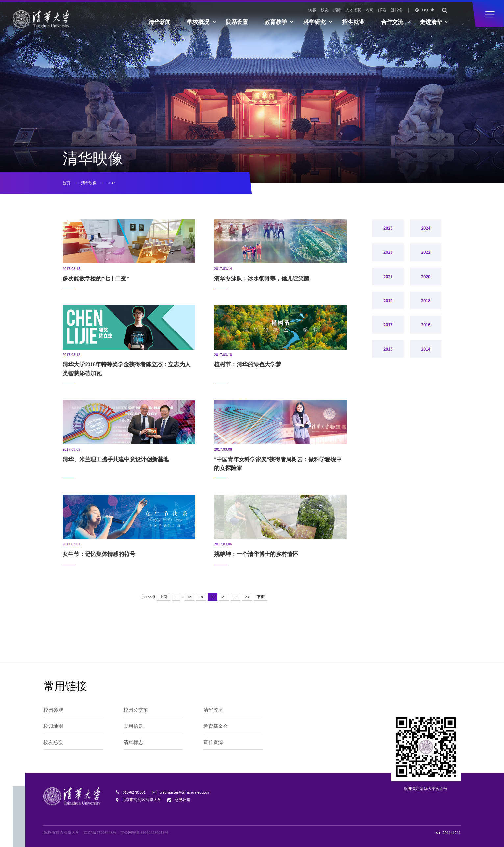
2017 (111, 183)
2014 (426, 372)
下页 (261, 597)
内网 (369, 10)
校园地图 (53, 726)
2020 (426, 287)
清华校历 (213, 710)
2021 (388, 287)
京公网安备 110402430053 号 (144, 833)
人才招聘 (353, 10)
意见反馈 (183, 800)
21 (224, 597)
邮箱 (382, 10)
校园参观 (53, 710)
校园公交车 (136, 710)
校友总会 (53, 742)
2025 (388, 230)
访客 (312, 10)
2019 (388, 315)
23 (247, 597)
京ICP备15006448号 (100, 833)
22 (236, 597)
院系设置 (237, 22)
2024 (426, 230)
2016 (426, 344)
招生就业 (353, 22)
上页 (164, 597)
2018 (426, 315)
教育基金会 (216, 726)
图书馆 (396, 10)
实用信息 (133, 726)
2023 (388, 258)
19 (201, 597)
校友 (325, 10)
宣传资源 (213, 742)
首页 (66, 183)
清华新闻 (160, 22)
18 (189, 597)
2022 (426, 258)
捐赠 (337, 10)
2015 (388, 372)
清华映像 (89, 183)
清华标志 (133, 742)
